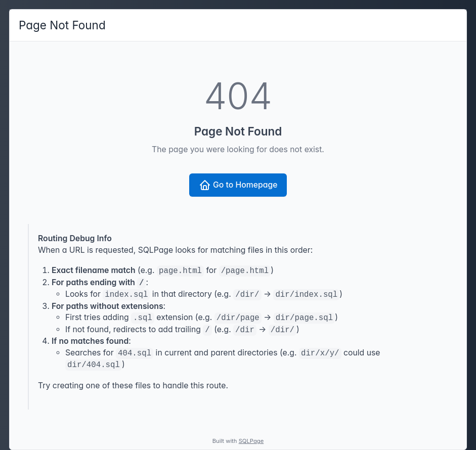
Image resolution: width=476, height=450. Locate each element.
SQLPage (251, 441)
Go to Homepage (238, 185)
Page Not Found (62, 25)
